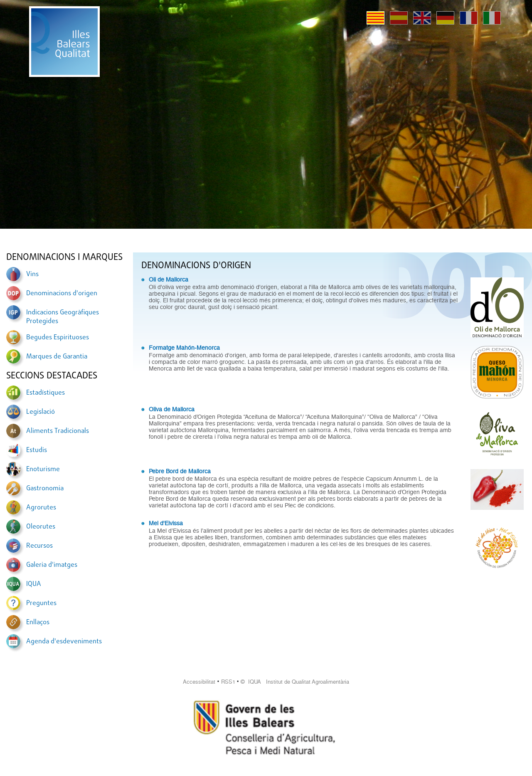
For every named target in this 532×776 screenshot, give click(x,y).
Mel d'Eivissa (166, 523)
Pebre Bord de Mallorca (180, 471)
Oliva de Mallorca (172, 409)
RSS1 (228, 682)
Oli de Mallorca (169, 279)
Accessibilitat (199, 682)
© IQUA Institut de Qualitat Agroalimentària (295, 682)
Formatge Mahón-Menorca (184, 348)
